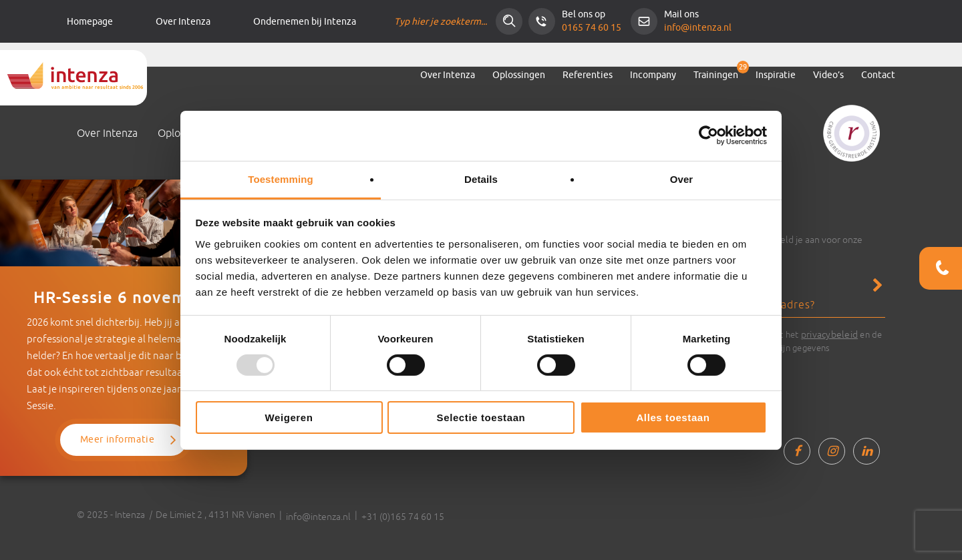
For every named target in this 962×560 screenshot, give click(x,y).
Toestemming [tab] (281, 179)
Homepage (90, 22)
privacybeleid (829, 334)
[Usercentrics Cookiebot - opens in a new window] (708, 135)
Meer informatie (117, 440)
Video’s (828, 75)
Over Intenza (183, 22)
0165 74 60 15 (592, 28)
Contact (878, 75)
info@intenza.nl (698, 28)
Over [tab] (682, 179)
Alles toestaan (673, 417)
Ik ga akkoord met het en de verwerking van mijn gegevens (797, 340)
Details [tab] (481, 179)
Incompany (653, 75)
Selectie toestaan (481, 417)
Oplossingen (519, 75)
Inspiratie (776, 75)
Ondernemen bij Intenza (305, 22)
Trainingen (716, 75)
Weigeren (289, 417)
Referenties (588, 75)
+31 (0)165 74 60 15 (403, 517)
